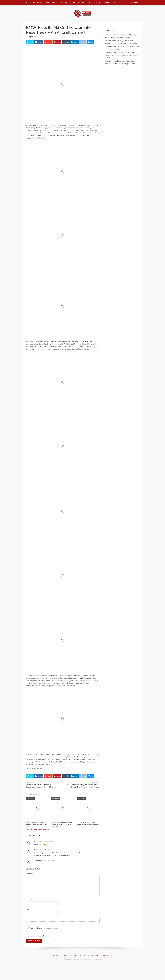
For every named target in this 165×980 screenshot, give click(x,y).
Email (29, 909)
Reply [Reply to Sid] (52, 841)
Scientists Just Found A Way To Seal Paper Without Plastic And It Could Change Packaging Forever (122, 55)
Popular (73, 955)
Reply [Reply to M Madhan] (54, 861)
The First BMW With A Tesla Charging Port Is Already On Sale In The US (88, 824)
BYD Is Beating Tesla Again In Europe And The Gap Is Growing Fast (36, 824)
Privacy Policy (94, 955)
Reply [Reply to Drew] (50, 850)
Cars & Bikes (51, 2)
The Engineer (30, 37)
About (82, 955)
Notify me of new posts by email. (38, 936)
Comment (30, 874)
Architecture (79, 2)
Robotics (65, 2)
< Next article (31, 829)
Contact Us (108, 955)
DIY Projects (110, 2)
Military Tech (94, 2)
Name (29, 900)
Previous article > (42, 829)
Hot (65, 955)
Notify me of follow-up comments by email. (42, 928)
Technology (37, 2)
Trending (56, 955)
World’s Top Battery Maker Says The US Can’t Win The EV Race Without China (61, 824)
